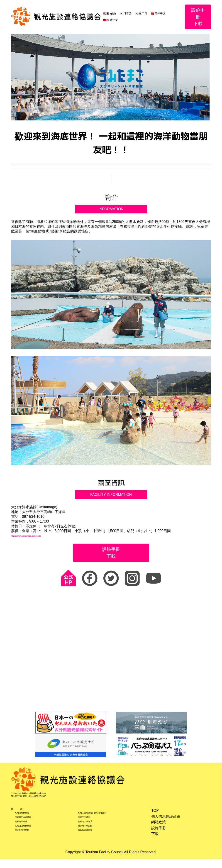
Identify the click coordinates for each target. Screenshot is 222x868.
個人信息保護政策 (166, 821)
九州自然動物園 (27, 820)
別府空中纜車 (89, 826)
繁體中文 (112, 20)
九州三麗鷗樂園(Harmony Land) (104, 820)
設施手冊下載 (198, 17)
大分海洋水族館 (91, 837)
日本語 (127, 13)
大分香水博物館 (27, 843)
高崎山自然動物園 (29, 837)
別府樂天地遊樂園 (29, 826)
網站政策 (158, 827)
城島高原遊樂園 (91, 843)
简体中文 (160, 13)
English (111, 14)
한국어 (143, 13)
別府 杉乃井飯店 (91, 832)
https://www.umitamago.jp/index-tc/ (39, 536)
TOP (155, 815)
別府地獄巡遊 (26, 832)
